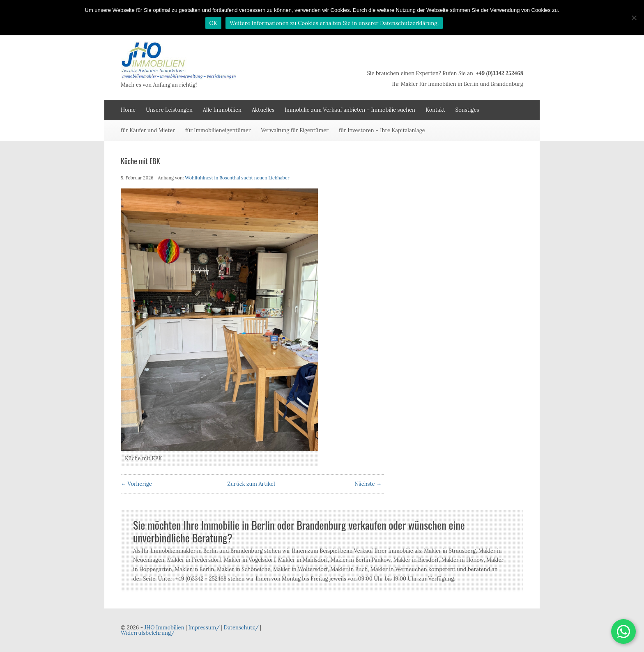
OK (214, 23)
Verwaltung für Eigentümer (295, 130)
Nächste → (368, 484)
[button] (623, 631)
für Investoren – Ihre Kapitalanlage (382, 130)
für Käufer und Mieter (148, 130)
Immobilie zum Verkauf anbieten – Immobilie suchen (350, 110)
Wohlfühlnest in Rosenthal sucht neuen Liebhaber (237, 178)
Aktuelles (263, 110)
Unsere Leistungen (169, 110)
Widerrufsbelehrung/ (148, 633)
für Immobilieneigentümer (218, 130)
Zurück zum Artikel (251, 484)
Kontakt (435, 110)
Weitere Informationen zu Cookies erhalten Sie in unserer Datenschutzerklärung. (334, 23)
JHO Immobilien (164, 628)
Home (128, 110)
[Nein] (634, 18)
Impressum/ (204, 628)
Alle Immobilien (222, 110)
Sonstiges (467, 110)
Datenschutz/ (241, 628)
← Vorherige (136, 484)
